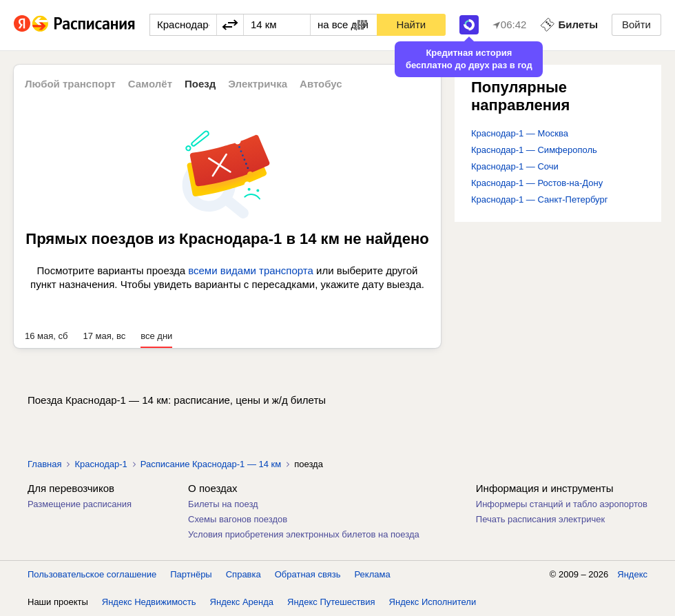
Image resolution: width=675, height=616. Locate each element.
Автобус (321, 84)
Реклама (373, 574)
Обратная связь (308, 574)
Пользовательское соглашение (92, 574)
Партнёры (191, 574)
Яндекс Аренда (242, 602)
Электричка (258, 84)
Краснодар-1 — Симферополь (534, 150)
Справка (243, 574)
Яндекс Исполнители (433, 602)
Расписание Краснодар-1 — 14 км (211, 464)
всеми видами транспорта (251, 270)
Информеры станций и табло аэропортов (562, 504)
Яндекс (632, 574)
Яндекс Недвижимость (149, 602)
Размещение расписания (80, 504)
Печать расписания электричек (540, 519)
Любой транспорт (70, 84)
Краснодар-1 (101, 464)
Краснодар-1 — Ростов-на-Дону (537, 183)
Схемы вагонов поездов (238, 519)
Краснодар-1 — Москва (520, 133)
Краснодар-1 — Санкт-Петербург (539, 199)
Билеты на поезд (223, 504)
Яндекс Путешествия (331, 602)
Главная (44, 464)
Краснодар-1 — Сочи (515, 166)
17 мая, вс (104, 336)
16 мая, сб (46, 336)
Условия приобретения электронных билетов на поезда (304, 534)
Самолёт (150, 84)
